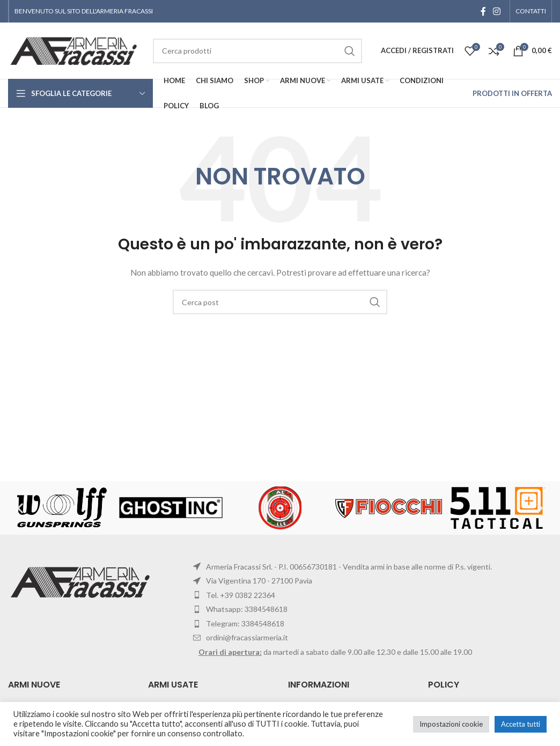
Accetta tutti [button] (521, 724)
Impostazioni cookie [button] (451, 724)
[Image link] (82, 581)
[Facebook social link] (483, 11)
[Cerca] (280, 302)
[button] (20, 508)
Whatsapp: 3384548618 (247, 609)
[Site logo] (75, 50)
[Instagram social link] (497, 11)
